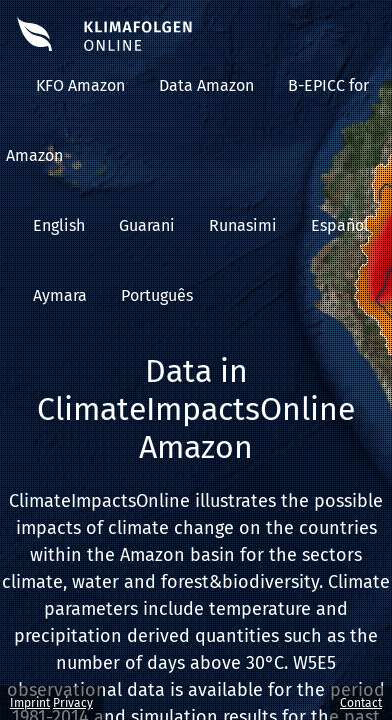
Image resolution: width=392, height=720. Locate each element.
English (59, 225)
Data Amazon (206, 85)
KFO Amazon (80, 85)
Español (340, 225)
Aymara (60, 295)
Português (157, 295)
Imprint (30, 703)
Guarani (147, 225)
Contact (361, 703)
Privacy (73, 703)
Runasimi (243, 225)
